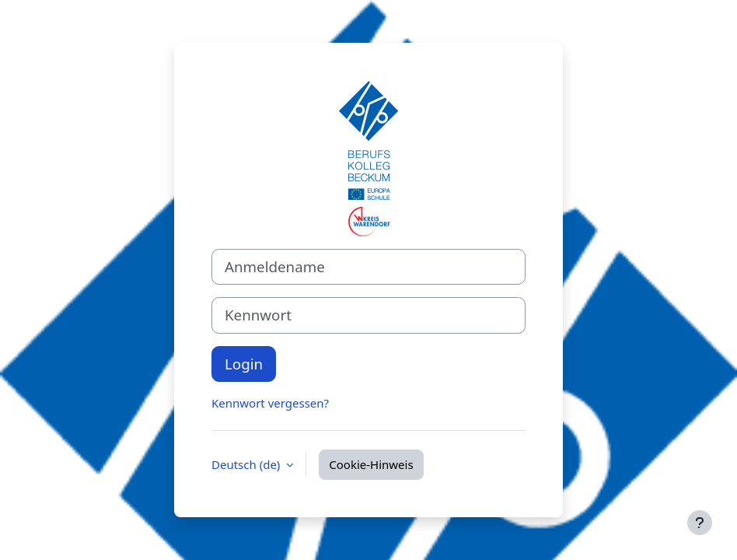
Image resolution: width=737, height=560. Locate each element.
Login (244, 364)
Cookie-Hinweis (371, 464)
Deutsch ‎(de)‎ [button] (247, 464)
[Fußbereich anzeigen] (700, 523)
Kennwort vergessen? (270, 403)
